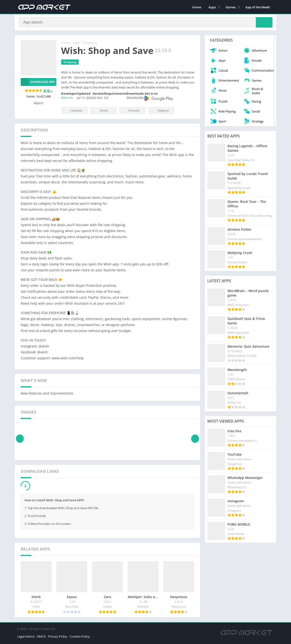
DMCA (41, 638)
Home (197, 7)
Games (231, 7)
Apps (212, 7)
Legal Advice (26, 638)
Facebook (73, 112)
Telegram (160, 112)
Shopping (90, 44)
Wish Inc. (67, 99)
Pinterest (131, 112)
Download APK (38, 83)
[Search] (145, 23)
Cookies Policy (80, 638)
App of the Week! (258, 7)
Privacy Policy (58, 638)
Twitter (101, 112)
